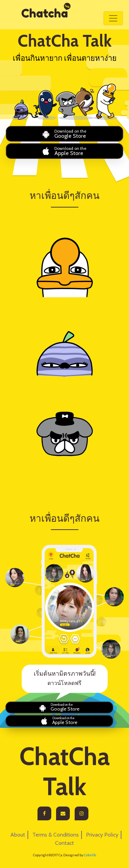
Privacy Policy (102, 835)
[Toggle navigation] (113, 18)
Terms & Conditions (56, 835)
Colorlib (90, 855)
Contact (64, 843)
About (18, 835)
